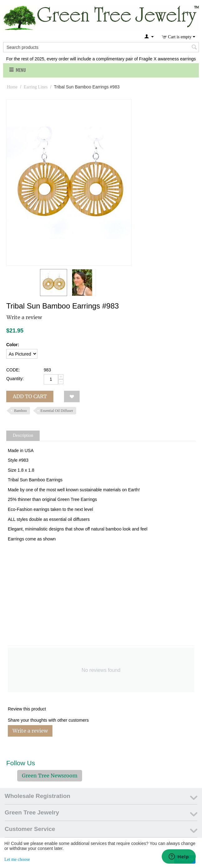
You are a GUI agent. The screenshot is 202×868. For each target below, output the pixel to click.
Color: (13, 345)
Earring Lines (36, 87)
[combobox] (101, 47)
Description (23, 435)
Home (12, 87)
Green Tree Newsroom (50, 776)
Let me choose (17, 859)
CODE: (13, 370)
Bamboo (20, 411)
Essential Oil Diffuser (57, 411)
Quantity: (15, 379)
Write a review (24, 317)
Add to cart (30, 396)
